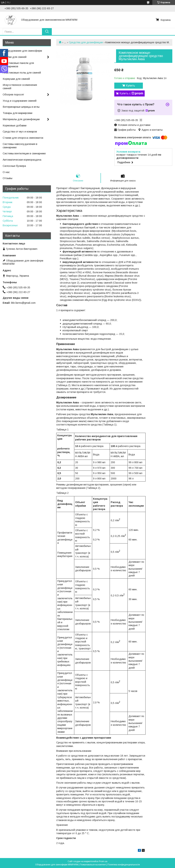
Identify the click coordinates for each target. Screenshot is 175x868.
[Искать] (47, 32)
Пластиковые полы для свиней (22, 73)
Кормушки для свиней (16, 79)
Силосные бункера (14, 166)
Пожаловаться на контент (93, 865)
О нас (6, 172)
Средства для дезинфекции (86, 42)
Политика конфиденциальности (124, 865)
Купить (130, 86)
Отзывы (7, 178)
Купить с (131, 93)
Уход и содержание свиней (20, 101)
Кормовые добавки (15, 125)
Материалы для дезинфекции (21, 119)
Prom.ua (103, 861)
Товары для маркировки (17, 113)
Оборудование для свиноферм (22, 51)
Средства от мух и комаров (20, 131)
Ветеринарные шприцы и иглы (21, 107)
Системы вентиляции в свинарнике (24, 153)
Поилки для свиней (15, 57)
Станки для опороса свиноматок (23, 138)
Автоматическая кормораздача (22, 160)
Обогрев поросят (13, 94)
